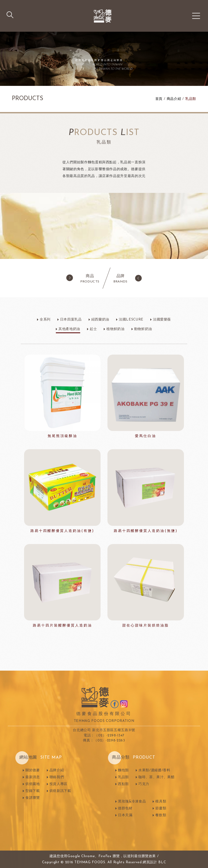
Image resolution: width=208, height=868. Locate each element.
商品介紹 (174, 99)
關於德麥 (33, 770)
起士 (93, 329)
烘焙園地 (33, 784)
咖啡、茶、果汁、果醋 (157, 777)
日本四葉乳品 (71, 320)
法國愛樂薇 (162, 320)
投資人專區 (58, 784)
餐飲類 (161, 815)
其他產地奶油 (69, 329)
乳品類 (191, 99)
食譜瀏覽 (33, 798)
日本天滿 (125, 815)
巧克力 (144, 784)
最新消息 (33, 777)
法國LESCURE (131, 320)
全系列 (45, 320)
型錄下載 (33, 791)
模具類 (161, 802)
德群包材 (125, 808)
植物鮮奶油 (115, 329)
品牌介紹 (57, 770)
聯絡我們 (57, 777)
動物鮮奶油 (143, 329)
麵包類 (123, 770)
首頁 (159, 99)
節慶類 (161, 808)
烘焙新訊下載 (60, 791)
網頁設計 (150, 862)
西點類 (123, 784)
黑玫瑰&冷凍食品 (132, 802)
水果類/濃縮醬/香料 (154, 770)
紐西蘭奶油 (100, 320)
